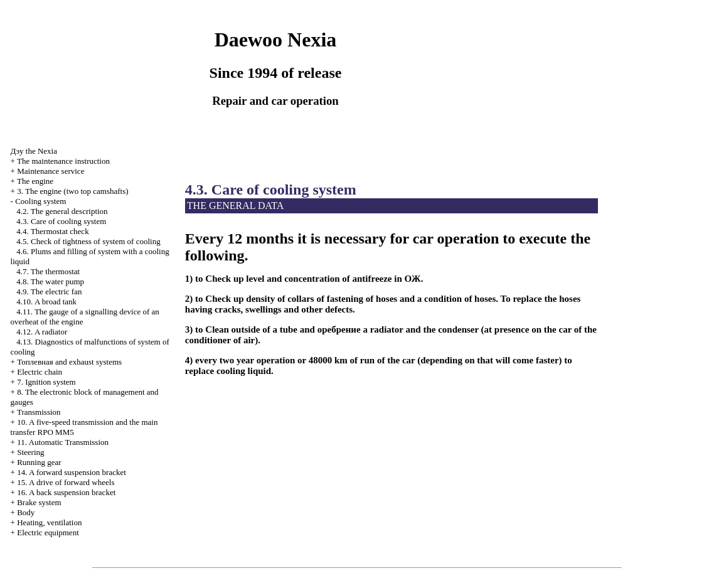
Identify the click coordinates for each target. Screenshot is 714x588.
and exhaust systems (69, 362)
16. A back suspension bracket (66, 492)
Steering (30, 452)
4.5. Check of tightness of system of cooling (88, 241)
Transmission (39, 412)
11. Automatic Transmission (63, 442)
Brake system (39, 502)
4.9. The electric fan (49, 291)
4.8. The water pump (50, 281)
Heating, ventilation (49, 522)
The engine (35, 181)
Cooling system (40, 201)
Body (26, 512)
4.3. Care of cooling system (61, 221)
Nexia (34, 151)
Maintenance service (51, 171)
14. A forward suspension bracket (72, 472)
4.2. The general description (62, 211)
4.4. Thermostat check (52, 231)
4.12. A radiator (42, 332)
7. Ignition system (46, 382)
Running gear (39, 462)
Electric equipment (48, 532)
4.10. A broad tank (46, 302)
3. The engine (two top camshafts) (72, 191)
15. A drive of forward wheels (66, 482)
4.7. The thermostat (48, 271)
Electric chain (40, 372)
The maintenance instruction (63, 161)
